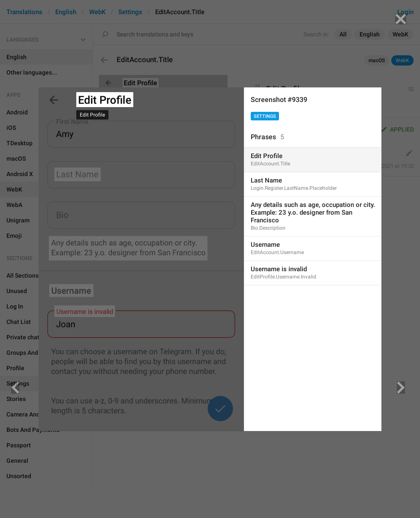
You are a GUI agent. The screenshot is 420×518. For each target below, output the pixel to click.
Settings (265, 116)
